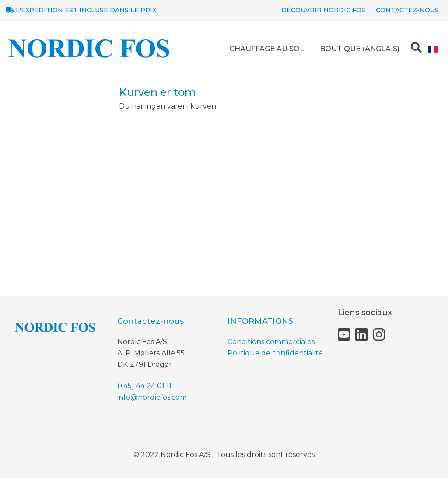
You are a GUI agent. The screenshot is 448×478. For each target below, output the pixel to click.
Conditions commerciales (271, 342)
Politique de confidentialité (275, 353)
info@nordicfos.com (152, 397)
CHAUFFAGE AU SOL (267, 49)
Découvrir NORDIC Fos (323, 10)
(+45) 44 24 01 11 (144, 386)
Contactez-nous (407, 10)
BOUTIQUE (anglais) (360, 49)
